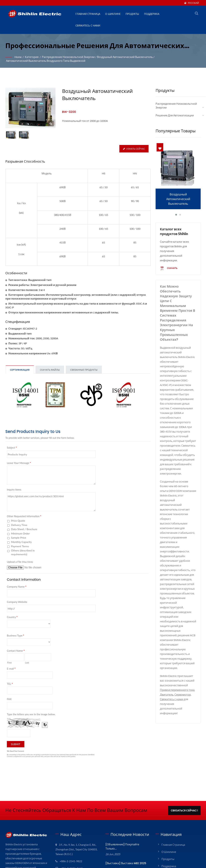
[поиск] (196, 13)
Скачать (169, 268)
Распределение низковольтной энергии (68, 57)
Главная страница (88, 14)
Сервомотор (183, 694)
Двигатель (167, 694)
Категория (32, 57)
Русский (193, 3)
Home (18, 57)
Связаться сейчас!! (184, 810)
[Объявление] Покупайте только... (122, 847)
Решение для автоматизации (175, 115)
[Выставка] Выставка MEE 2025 (126, 863)
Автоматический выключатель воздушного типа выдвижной (46, 61)
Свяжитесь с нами (88, 26)
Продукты (132, 14)
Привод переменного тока (177, 690)
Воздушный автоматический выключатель (125, 57)
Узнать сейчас (134, 149)
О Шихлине (113, 14)
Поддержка (152, 14)
